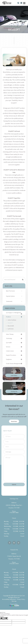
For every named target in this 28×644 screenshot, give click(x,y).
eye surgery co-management (14, 313)
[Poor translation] (5, 618)
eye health (9, 343)
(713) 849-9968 (14, 513)
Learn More (14, 375)
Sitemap (14, 601)
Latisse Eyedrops (12, 320)
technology (9, 338)
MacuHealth (11, 326)
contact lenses (10, 351)
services (8, 347)
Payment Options (10, 296)
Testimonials (9, 301)
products (8, 317)
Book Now (14, 421)
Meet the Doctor (10, 291)
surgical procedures (11, 355)
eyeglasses (9, 359)
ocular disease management (13, 364)
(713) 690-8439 (14, 564)
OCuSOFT (10, 323)
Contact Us (14, 391)
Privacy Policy (21, 599)
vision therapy (10, 334)
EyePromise (11, 329)
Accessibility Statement (9, 599)
